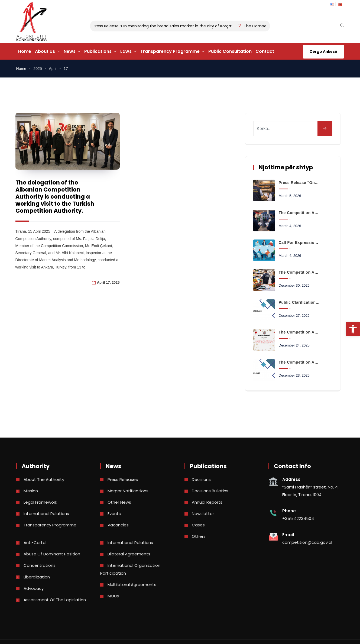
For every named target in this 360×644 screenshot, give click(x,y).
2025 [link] (38, 69)
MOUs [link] (113, 596)
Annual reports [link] (207, 502)
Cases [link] (198, 525)
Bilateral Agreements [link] (129, 554)
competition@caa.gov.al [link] (307, 542)
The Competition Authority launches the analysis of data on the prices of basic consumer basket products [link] (299, 272)
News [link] (70, 51)
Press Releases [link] (123, 479)
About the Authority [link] (44, 479)
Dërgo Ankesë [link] (323, 51)
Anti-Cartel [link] (35, 543)
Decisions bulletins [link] (210, 491)
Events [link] (114, 514)
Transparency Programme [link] (170, 51)
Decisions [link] (201, 479)
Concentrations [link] (40, 565)
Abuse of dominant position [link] (52, 554)
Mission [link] (31, 491)
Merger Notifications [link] (128, 491)
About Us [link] (45, 51)
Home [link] (25, 51)
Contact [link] (265, 51)
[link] (353, 329)
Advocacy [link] (34, 588)
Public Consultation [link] (230, 51)
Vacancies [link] (118, 525)
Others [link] (199, 536)
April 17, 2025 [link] (108, 282)
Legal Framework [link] (40, 502)
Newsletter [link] (203, 514)
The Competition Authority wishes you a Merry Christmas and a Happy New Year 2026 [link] (299, 332)
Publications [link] (98, 51)
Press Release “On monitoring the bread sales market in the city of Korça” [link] (165, 26)
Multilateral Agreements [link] (132, 585)
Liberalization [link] (37, 577)
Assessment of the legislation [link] (55, 600)
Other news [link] (119, 502)
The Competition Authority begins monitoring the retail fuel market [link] (299, 213)
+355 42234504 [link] (298, 518)
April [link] (53, 69)
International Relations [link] (46, 514)
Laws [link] (126, 51)
